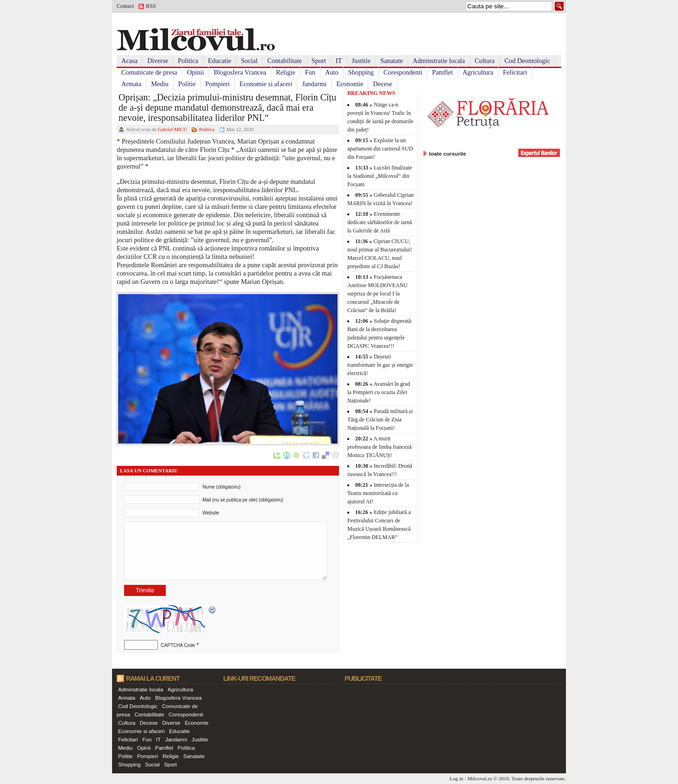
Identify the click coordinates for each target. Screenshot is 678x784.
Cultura (485, 61)
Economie (350, 84)
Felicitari (515, 72)
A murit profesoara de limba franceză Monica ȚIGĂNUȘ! (380, 447)
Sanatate (392, 61)
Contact (125, 6)
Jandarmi (314, 84)
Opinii (196, 72)
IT (339, 61)
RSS (151, 6)
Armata (131, 84)
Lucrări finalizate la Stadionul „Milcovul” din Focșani (380, 176)
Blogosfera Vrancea (240, 72)
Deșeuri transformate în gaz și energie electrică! (380, 365)
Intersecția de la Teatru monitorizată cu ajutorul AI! (378, 493)
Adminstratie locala (439, 61)
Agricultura (478, 72)
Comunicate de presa (149, 72)
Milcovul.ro (480, 778)
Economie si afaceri (266, 84)
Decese (383, 84)
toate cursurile (448, 154)
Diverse (158, 61)
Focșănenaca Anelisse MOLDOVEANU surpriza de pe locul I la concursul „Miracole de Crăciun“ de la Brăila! (377, 294)
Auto (332, 72)
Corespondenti (403, 72)
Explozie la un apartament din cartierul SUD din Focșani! (380, 149)
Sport (319, 61)
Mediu (160, 84)
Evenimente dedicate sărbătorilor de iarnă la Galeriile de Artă (380, 222)
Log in (457, 778)
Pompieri (217, 84)
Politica (188, 61)
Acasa (129, 61)
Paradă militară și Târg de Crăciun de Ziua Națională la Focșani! (380, 420)
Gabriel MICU (173, 129)
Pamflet (443, 72)
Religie (286, 72)
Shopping (361, 72)
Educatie (220, 61)
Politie (187, 84)
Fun (310, 72)
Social (249, 61)
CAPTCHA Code (178, 645)
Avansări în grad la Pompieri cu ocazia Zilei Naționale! (379, 392)
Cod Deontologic (527, 61)
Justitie (361, 61)
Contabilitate (284, 61)
